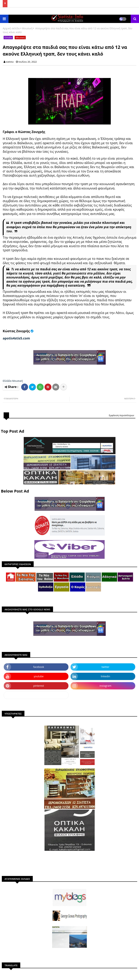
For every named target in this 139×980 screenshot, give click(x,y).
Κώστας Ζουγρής (16, 331)
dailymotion (36, 695)
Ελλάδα (8, 38)
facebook (39, 667)
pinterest (39, 686)
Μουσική (27, 28)
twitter (105, 667)
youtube (39, 676)
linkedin (106, 676)
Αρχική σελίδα (11, 28)
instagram (106, 686)
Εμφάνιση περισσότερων (121, 415)
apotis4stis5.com (16, 338)
